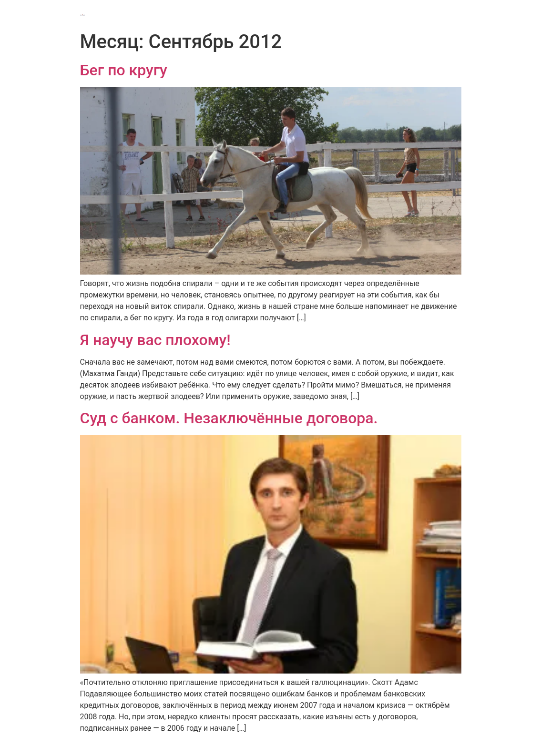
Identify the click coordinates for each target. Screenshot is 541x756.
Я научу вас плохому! (155, 340)
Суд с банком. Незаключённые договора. (229, 418)
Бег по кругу (124, 70)
